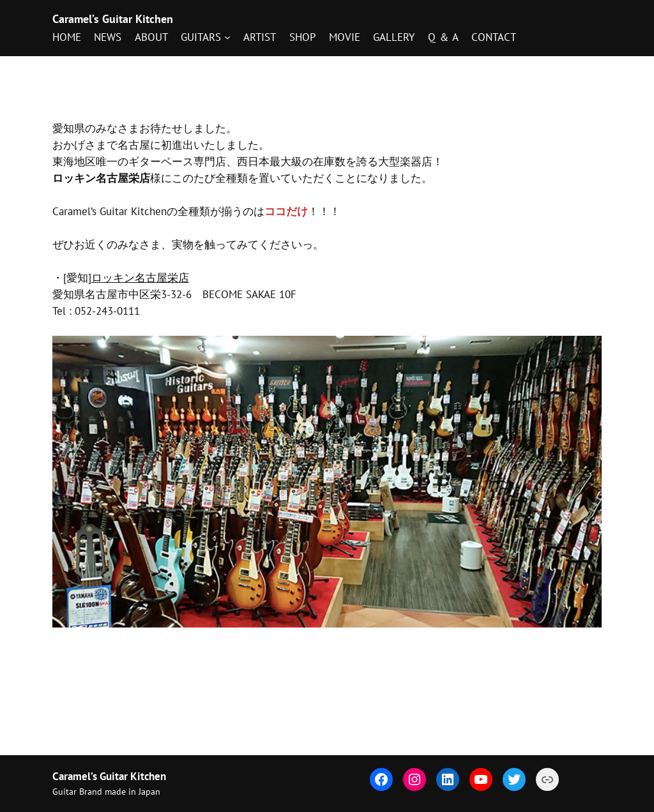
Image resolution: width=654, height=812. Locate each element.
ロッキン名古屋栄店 (140, 278)
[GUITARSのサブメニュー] (205, 37)
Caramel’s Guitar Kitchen (113, 19)
